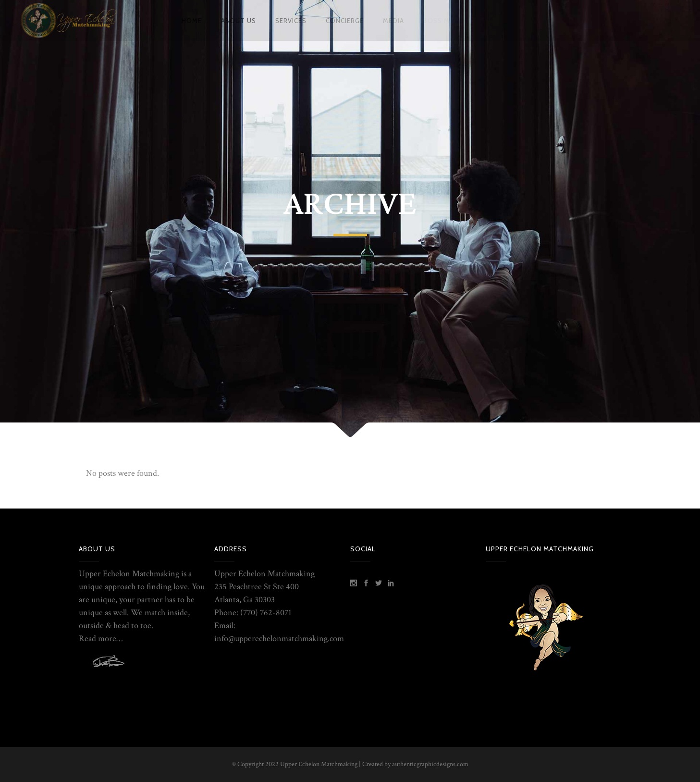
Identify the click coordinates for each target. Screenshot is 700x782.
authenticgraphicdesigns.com (430, 764)
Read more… (101, 639)
